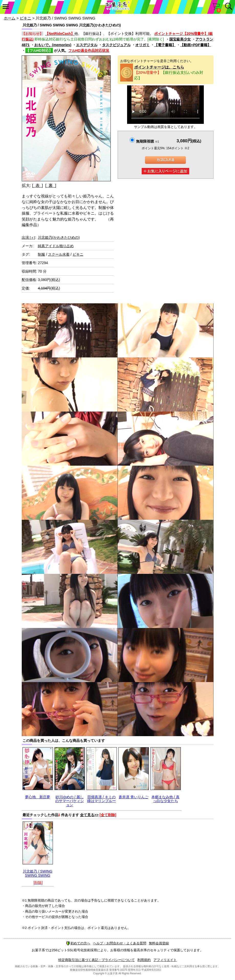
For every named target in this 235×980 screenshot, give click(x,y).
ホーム (10, 18)
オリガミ (142, 45)
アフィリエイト (165, 960)
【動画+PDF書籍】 (195, 45)
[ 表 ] (37, 186)
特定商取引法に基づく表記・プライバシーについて (97, 960)
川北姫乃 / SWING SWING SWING (37, 873)
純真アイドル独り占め (56, 246)
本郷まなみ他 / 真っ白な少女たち (165, 799)
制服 (41, 254)
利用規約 (144, 960)
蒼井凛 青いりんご (133, 797)
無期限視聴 (147, 141)
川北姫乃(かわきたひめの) (59, 237)
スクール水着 (59, 254)
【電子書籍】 (165, 45)
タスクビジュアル (116, 45)
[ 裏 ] (51, 186)
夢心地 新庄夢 (38, 797)
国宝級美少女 (180, 39)
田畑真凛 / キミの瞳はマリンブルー (102, 799)
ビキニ (25, 18)
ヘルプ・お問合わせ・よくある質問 (120, 943)
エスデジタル (87, 45)
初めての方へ (78, 943)
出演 (28, 237)
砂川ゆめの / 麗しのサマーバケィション (70, 801)
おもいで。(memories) (53, 45)
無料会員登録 (159, 943)
